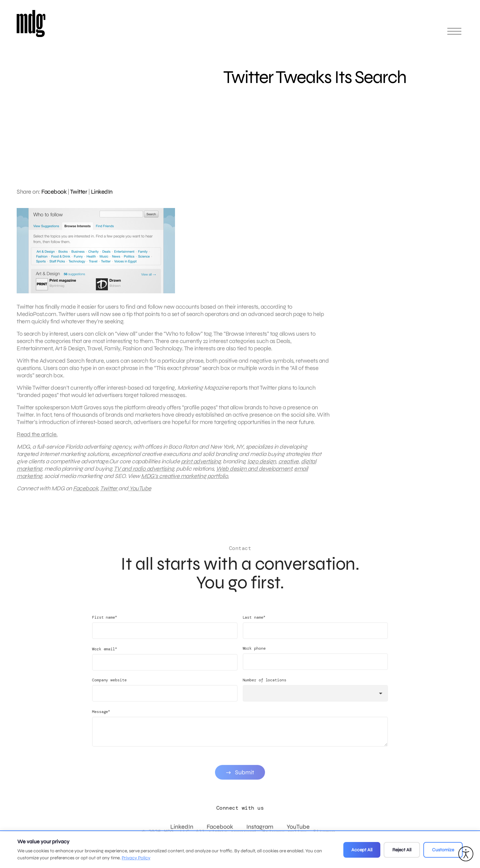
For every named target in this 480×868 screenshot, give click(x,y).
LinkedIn (102, 192)
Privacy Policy (136, 858)
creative (288, 466)
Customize (443, 850)
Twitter (79, 192)
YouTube (140, 493)
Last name (254, 626)
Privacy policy (284, 831)
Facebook (54, 192)
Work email (104, 658)
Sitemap (324, 831)
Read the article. (37, 439)
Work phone (254, 657)
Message (101, 720)
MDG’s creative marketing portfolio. (185, 480)
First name (104, 626)
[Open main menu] (454, 34)
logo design (262, 466)
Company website (109, 689)
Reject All (402, 850)
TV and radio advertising (144, 473)
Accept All (362, 850)
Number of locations (264, 689)
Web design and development (254, 473)
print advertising (201, 466)
